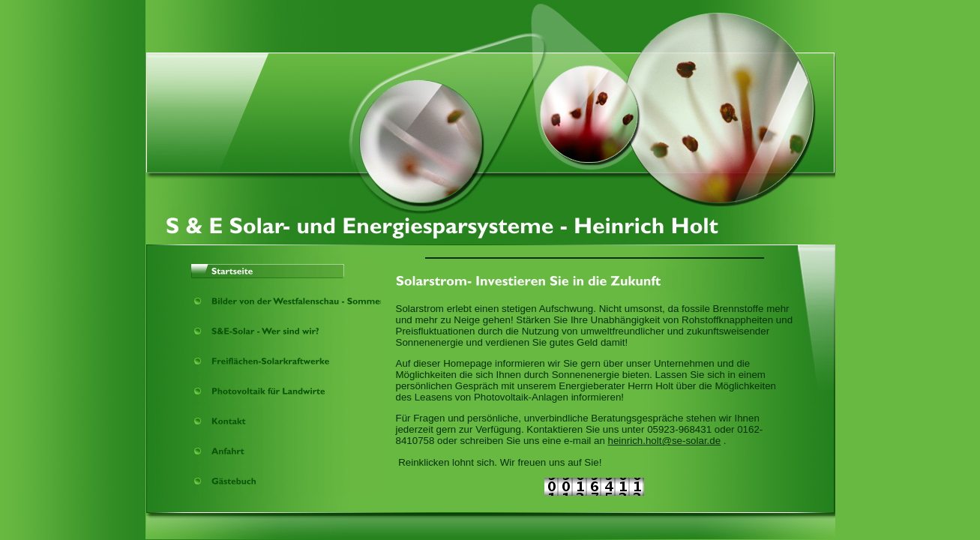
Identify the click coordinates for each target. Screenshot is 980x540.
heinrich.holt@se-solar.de (665, 441)
